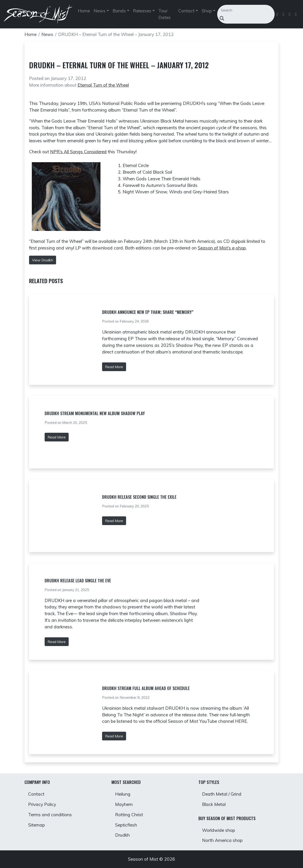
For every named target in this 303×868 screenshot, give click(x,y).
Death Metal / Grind (222, 794)
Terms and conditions (50, 815)
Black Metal (214, 804)
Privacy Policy (42, 804)
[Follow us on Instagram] (290, 14)
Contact (36, 794)
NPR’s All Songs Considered (78, 152)
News (47, 34)
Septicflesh (126, 825)
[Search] (243, 10)
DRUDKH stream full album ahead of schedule (146, 688)
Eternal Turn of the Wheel (103, 85)
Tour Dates (165, 14)
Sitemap (37, 825)
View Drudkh (43, 260)
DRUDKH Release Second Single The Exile (139, 497)
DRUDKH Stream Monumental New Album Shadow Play (95, 413)
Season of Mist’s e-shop (222, 248)
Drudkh (122, 835)
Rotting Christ (129, 815)
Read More (114, 367)
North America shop (222, 840)
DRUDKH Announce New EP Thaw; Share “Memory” (148, 312)
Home (84, 11)
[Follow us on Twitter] (284, 14)
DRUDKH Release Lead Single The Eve (78, 580)
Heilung (123, 794)
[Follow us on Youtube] (296, 14)
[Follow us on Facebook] (278, 14)
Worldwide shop (219, 830)
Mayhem (124, 804)
